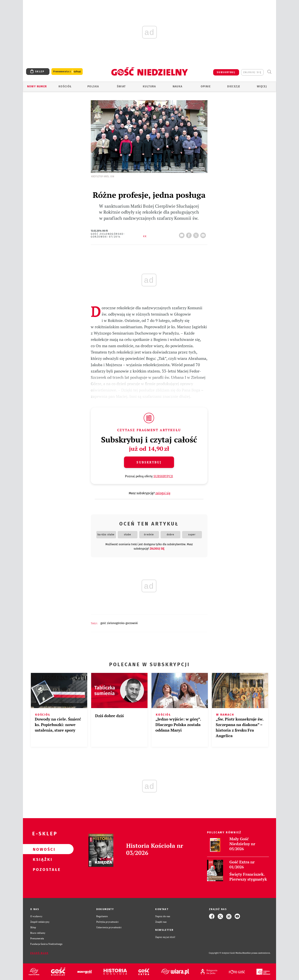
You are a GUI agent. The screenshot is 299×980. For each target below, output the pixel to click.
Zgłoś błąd (39, 953)
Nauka (178, 86)
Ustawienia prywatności (109, 927)
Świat (121, 86)
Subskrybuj (149, 462)
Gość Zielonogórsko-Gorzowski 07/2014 (108, 235)
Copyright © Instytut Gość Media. (226, 953)
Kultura (149, 86)
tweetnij (197, 234)
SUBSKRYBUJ (226, 72)
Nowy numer (37, 86)
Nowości (42, 849)
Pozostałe (42, 869)
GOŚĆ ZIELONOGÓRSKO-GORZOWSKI (119, 623)
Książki (42, 859)
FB (190, 234)
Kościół (65, 86)
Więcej (262, 86)
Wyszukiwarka (269, 72)
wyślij (204, 234)
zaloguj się (252, 72)
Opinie (206, 86)
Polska (93, 86)
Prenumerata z (67, 72)
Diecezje (234, 86)
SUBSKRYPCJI (163, 476)
